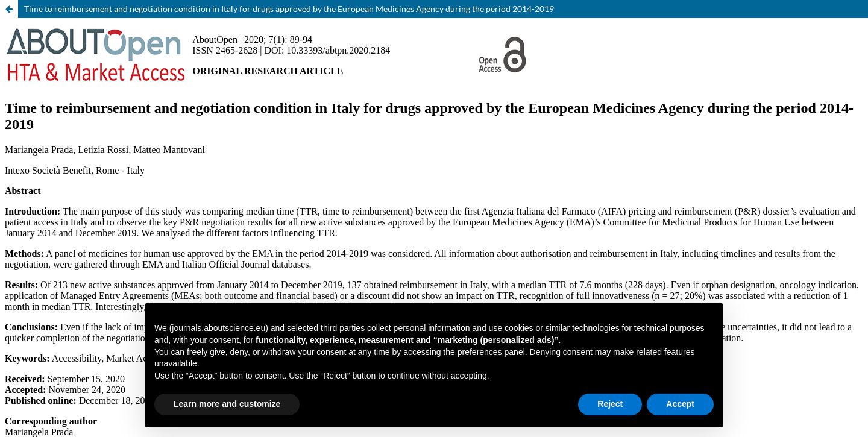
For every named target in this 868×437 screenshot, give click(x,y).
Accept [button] (680, 404)
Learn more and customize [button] (227, 404)
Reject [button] (610, 404)
